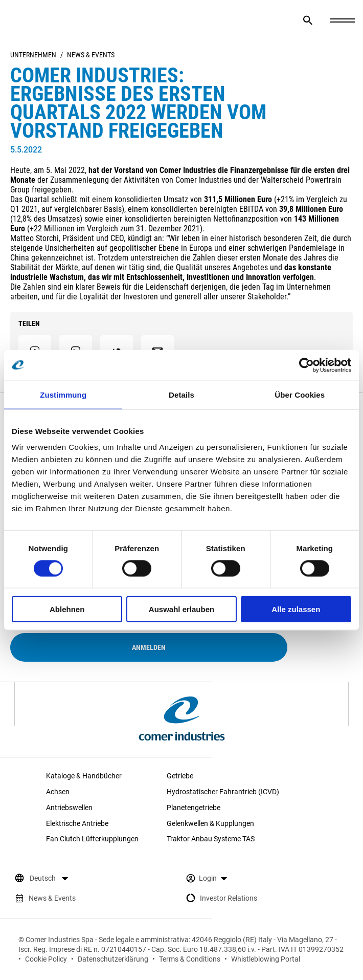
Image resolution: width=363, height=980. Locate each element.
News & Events (91, 55)
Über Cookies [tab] (300, 394)
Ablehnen (67, 609)
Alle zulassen (296, 609)
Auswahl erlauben (181, 609)
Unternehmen (33, 55)
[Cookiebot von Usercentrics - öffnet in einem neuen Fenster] (307, 365)
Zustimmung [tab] (63, 394)
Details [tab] (181, 394)
